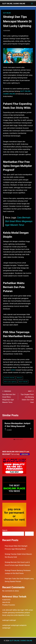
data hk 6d (6, 602)
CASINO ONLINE (9, 378)
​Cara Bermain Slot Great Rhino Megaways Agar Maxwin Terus (9, 396)
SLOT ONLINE (7, 13)
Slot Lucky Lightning (10, 382)
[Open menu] (32, 3)
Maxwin (19, 378)
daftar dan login (18, 610)
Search (5, 530)
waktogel (6, 620)
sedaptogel (6, 625)
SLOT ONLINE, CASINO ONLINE (21, 641)
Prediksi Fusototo (9, 605)
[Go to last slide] (5, 429)
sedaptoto (23, 625)
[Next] (31, 429)
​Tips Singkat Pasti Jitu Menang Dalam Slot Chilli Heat (27, 396)
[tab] (14, 439)
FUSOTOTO (6, 600)
